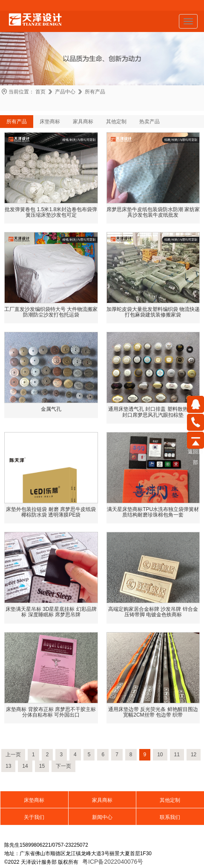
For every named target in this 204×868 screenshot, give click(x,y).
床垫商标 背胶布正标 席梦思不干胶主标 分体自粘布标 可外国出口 (51, 712)
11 (177, 755)
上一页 (13, 755)
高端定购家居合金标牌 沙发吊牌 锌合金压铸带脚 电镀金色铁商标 (153, 612)
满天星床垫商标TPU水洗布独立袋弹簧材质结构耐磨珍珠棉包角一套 (153, 512)
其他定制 (116, 122)
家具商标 (83, 122)
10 (160, 755)
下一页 (63, 766)
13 (8, 766)
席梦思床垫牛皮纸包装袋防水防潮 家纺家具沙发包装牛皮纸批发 (153, 212)
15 (42, 766)
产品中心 (65, 92)
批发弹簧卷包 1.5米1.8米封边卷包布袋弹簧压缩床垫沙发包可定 (51, 212)
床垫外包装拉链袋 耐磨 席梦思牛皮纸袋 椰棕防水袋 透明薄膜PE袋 (51, 512)
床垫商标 (50, 122)
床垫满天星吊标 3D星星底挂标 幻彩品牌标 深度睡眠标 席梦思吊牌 (51, 612)
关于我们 (34, 817)
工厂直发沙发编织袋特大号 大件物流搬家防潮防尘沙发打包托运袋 (51, 312)
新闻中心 (102, 817)
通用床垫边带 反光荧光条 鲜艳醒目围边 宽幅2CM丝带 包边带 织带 (153, 712)
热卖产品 (149, 122)
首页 (40, 92)
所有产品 (95, 92)
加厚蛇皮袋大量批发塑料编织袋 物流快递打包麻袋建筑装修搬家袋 (153, 312)
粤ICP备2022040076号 (113, 862)
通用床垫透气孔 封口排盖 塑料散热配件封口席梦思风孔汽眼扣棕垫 (153, 412)
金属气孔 (51, 409)
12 (194, 755)
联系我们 (170, 817)
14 (25, 766)
